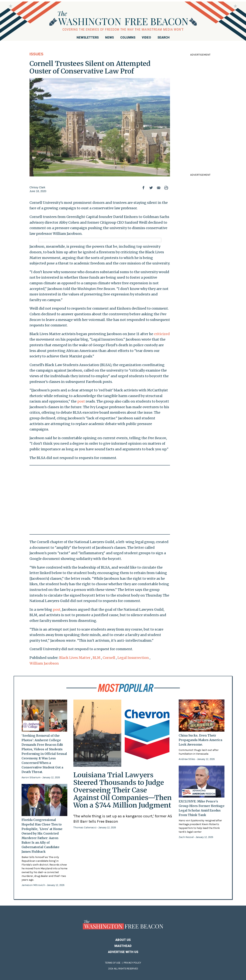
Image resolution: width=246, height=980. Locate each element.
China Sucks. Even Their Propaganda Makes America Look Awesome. (200, 740)
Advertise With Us (123, 952)
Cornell (109, 658)
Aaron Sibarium (31, 777)
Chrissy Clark (37, 187)
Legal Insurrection (133, 658)
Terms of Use (113, 963)
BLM (97, 658)
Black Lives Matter (75, 658)
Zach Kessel (186, 837)
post (81, 401)
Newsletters (88, 37)
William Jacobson (44, 663)
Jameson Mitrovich (34, 885)
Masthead (123, 946)
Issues (36, 54)
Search (164, 37)
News (109, 37)
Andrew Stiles (187, 759)
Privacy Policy (132, 963)
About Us (123, 940)
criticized (162, 334)
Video (146, 37)
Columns (128, 37)
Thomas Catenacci (85, 827)
